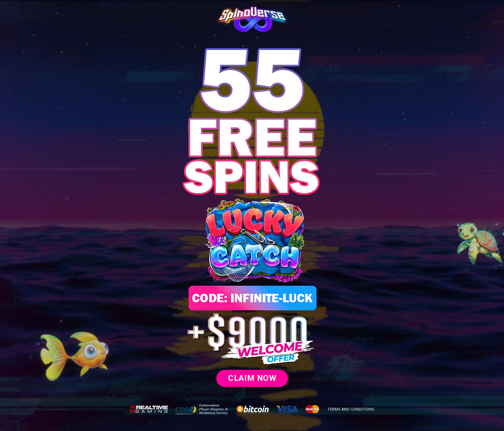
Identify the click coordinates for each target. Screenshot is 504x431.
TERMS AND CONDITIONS (351, 409)
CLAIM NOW (252, 378)
